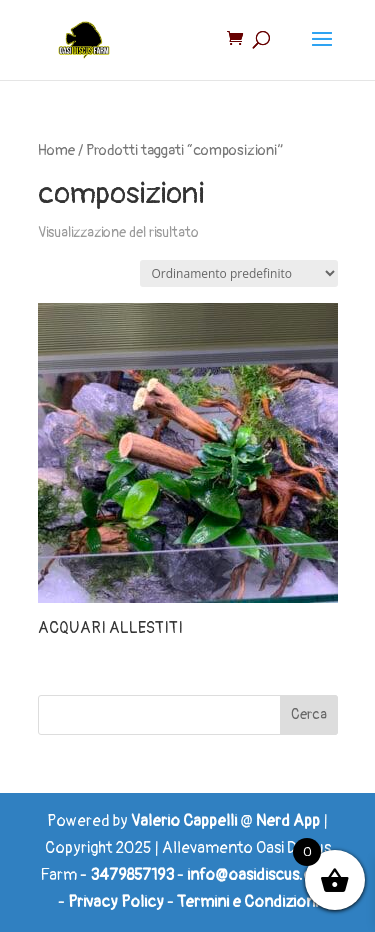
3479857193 (132, 875)
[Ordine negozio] (239, 273)
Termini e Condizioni (247, 902)
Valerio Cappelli (184, 821)
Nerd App (288, 821)
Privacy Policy (116, 902)
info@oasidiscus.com (261, 875)
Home (56, 150)
